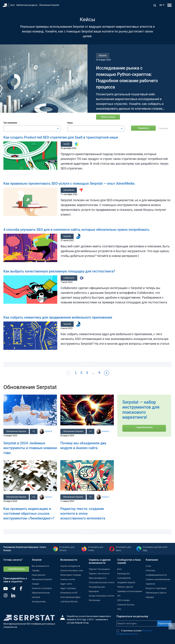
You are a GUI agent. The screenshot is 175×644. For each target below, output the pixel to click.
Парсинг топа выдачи (99, 569)
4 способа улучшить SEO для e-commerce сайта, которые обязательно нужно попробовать (76, 229)
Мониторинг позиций (71, 575)
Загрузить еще (87, 364)
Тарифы (36, 570)
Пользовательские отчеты (102, 582)
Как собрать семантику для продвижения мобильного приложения (58, 317)
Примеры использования (130, 591)
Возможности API (69, 593)
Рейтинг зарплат (125, 587)
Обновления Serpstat (49, 5)
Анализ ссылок (68, 579)
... (93, 372)
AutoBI (66, 144)
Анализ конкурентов (70, 566)
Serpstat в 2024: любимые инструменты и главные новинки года (30, 448)
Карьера (150, 597)
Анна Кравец (50, 431)
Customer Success (126, 605)
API (119, 596)
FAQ (119, 609)
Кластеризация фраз (70, 597)
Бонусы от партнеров (156, 588)
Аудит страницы (68, 588)
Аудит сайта (66, 584)
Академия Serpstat (126, 582)
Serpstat (103, 56)
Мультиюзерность (98, 578)
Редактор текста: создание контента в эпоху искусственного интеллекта (83, 513)
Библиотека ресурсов (27, 5)
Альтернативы (39, 601)
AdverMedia (69, 190)
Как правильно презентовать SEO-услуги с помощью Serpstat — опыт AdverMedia (69, 183)
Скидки (36, 584)
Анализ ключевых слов (72, 570)
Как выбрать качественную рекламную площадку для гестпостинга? (59, 271)
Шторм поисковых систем (102, 596)
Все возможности (41, 566)
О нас (148, 566)
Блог (13, 5)
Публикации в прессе (156, 593)
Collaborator (69, 278)
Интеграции (95, 600)
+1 (34, 431)
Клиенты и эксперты (42, 588)
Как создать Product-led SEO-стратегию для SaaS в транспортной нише (61, 137)
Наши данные (39, 575)
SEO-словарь (123, 600)
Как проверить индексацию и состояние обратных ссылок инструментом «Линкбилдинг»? (29, 513)
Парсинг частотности (99, 573)
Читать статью (108, 117)
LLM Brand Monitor (69, 601)
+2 (34, 497)
